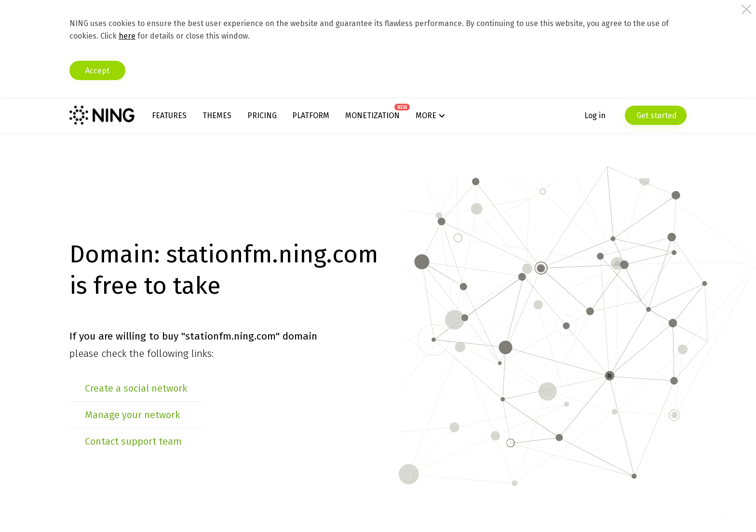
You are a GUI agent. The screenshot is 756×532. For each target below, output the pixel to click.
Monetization (372, 116)
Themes (217, 116)
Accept (97, 71)
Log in (595, 116)
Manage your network (132, 415)
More (426, 116)
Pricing (262, 116)
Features (169, 116)
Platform (311, 116)
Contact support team (133, 441)
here (127, 36)
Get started (656, 116)
